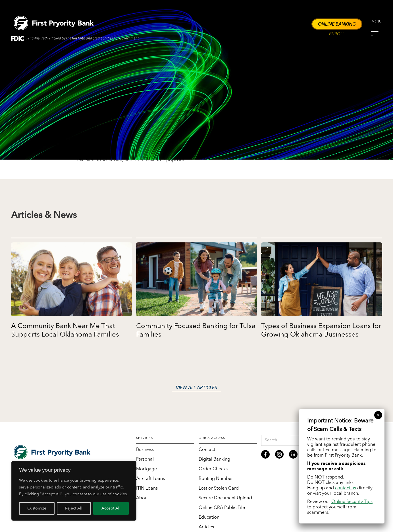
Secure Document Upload (225, 498)
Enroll (337, 34)
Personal (145, 459)
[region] (74, 491)
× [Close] (378, 415)
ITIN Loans (147, 488)
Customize (37, 508)
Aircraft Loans (150, 479)
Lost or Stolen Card (219, 488)
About (143, 498)
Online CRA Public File (222, 508)
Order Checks (213, 469)
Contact (207, 450)
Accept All (111, 508)
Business (145, 450)
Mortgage (146, 469)
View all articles (196, 388)
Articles (206, 527)
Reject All (74, 508)
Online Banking (337, 24)
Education (209, 517)
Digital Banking (214, 459)
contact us (346, 488)
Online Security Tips (352, 502)
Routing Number (216, 479)
